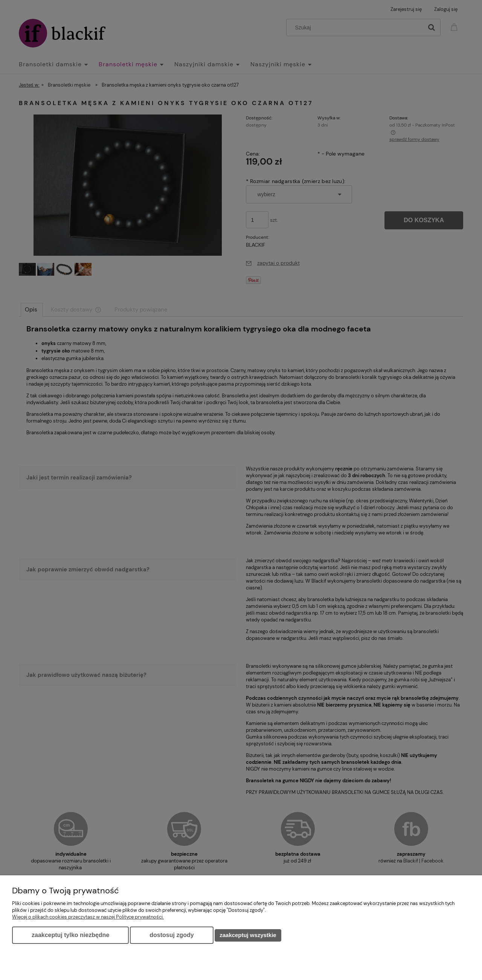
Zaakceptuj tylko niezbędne (70, 935)
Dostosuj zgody (172, 935)
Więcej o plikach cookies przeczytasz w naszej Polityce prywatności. (88, 917)
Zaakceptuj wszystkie (248, 935)
